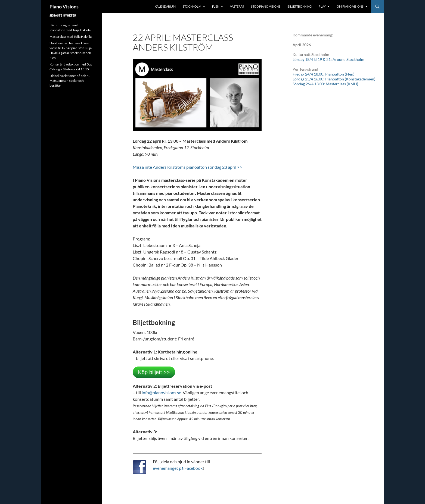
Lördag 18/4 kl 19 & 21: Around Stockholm (328, 59)
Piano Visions (64, 7)
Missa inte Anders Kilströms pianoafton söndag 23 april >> (187, 167)
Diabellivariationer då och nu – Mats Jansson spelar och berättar (71, 81)
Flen (216, 6)
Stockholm (192, 6)
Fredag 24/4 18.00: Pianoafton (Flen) (323, 74)
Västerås (237, 6)
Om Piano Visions (350, 6)
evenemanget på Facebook (178, 468)
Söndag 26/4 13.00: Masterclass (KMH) (325, 84)
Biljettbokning (300, 6)
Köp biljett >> (154, 372)
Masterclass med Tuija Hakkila (71, 37)
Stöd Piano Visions (266, 6)
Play (322, 6)
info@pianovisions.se (161, 392)
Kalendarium (165, 6)
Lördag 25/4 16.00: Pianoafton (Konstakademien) (334, 79)
